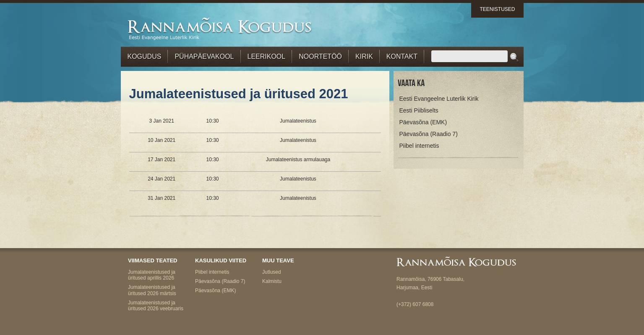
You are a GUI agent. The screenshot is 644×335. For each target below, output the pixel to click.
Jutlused (272, 272)
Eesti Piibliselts (419, 110)
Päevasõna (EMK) (423, 122)
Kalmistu (272, 281)
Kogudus (145, 56)
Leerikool (267, 56)
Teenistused (497, 9)
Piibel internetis (419, 146)
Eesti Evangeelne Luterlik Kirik (439, 99)
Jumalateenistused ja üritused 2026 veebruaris (156, 306)
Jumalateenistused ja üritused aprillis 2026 (152, 275)
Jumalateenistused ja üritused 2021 (239, 94)
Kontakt (402, 56)
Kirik (364, 56)
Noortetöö (320, 56)
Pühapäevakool (204, 56)
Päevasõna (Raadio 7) (429, 134)
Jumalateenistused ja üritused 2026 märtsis (152, 290)
